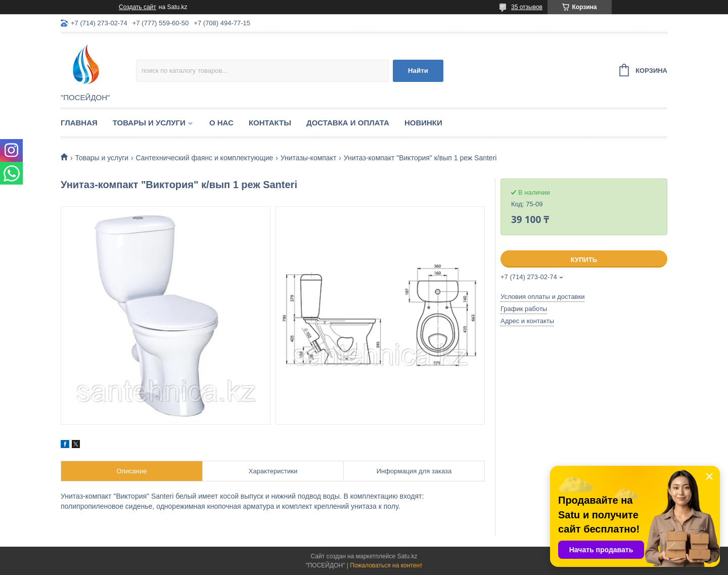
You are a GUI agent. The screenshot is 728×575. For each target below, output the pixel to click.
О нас (221, 123)
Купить (584, 260)
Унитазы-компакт (309, 158)
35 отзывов (527, 7)
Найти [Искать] (418, 71)
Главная (79, 123)
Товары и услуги (149, 123)
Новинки (423, 123)
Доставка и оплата (348, 123)
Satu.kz (407, 556)
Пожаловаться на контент (386, 565)
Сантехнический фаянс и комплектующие (205, 158)
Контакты (270, 123)
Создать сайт (138, 7)
